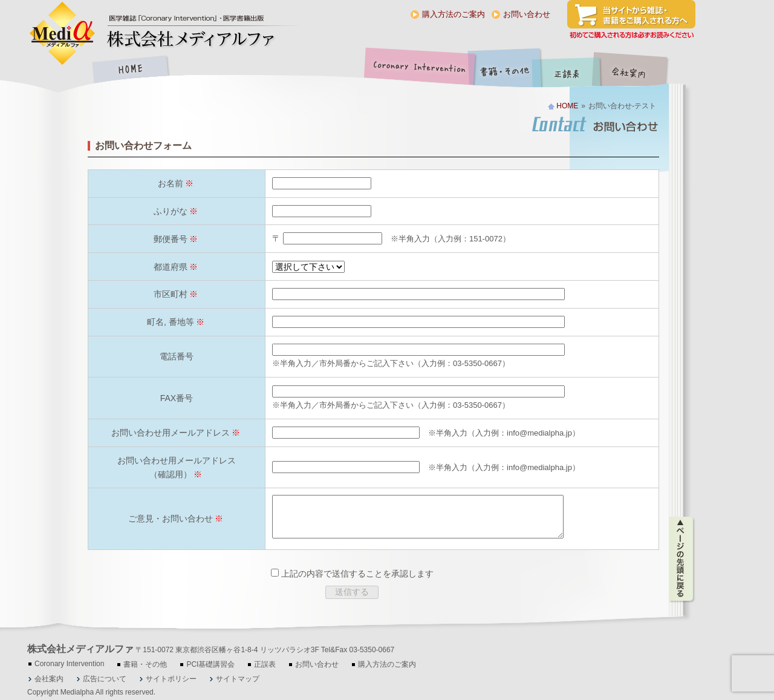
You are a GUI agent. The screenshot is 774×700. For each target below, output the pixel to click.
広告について (105, 679)
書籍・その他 (505, 70)
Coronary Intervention (417, 70)
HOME (130, 70)
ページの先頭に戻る (682, 554)
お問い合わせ (527, 14)
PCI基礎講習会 (210, 664)
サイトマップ (238, 679)
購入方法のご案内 (454, 14)
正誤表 (568, 70)
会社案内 (638, 70)
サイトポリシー (171, 679)
